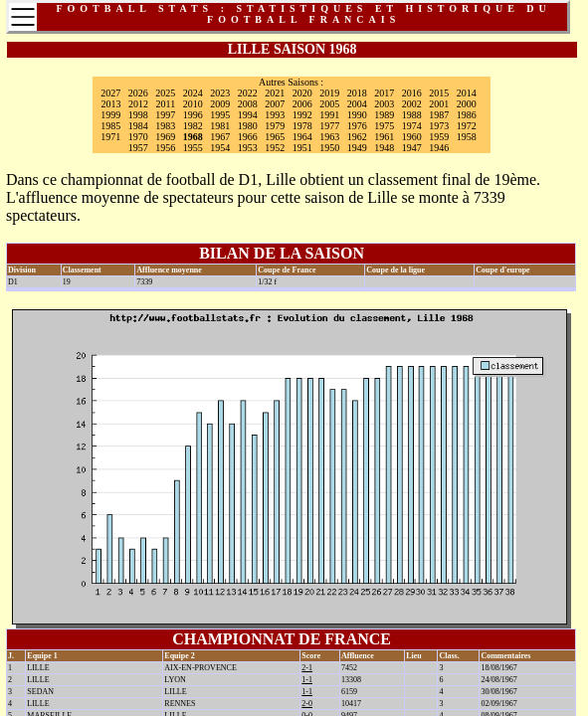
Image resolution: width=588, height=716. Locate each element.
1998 (138, 115)
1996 (193, 115)
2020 (302, 93)
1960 (412, 137)
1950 (329, 148)
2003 (384, 104)
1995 (220, 115)
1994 (248, 115)
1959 (439, 137)
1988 (412, 115)
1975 (384, 126)
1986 (467, 115)
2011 (166, 104)
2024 (193, 93)
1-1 (307, 680)
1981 (220, 126)
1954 (220, 148)
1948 (384, 148)
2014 (467, 93)
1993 (275, 115)
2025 (165, 93)
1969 (165, 137)
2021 (275, 93)
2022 (248, 93)
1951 (302, 148)
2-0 (307, 704)
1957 (138, 148)
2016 (412, 93)
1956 (165, 148)
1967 (220, 137)
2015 (439, 93)
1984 (138, 126)
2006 (302, 104)
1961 (384, 137)
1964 (302, 137)
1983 (165, 126)
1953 (248, 148)
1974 (412, 126)
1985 (110, 126)
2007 (275, 104)
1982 (193, 126)
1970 (138, 137)
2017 (384, 93)
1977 (329, 126)
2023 (220, 93)
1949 (357, 148)
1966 (248, 137)
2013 (111, 104)
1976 (357, 126)
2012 (138, 104)
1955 (193, 148)
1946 (439, 148)
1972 (467, 126)
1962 (357, 137)
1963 (329, 137)
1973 (439, 126)
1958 (467, 137)
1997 (165, 115)
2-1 (307, 668)
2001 (439, 104)
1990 (357, 115)
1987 (439, 115)
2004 (357, 104)
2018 (357, 93)
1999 (110, 115)
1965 (275, 137)
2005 (329, 104)
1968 (193, 137)
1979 (275, 126)
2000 (467, 104)
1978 (302, 126)
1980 (248, 126)
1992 (302, 115)
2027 (110, 93)
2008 (248, 104)
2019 (329, 93)
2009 (220, 104)
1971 (110, 137)
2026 (138, 93)
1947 (412, 148)
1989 (384, 115)
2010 (193, 104)
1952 (275, 148)
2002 (412, 104)
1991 (329, 115)
